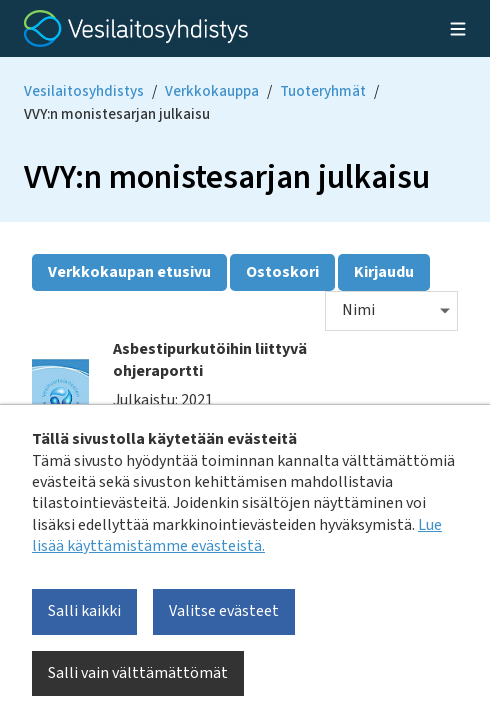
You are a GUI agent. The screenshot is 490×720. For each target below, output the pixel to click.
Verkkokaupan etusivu (129, 272)
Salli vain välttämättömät (138, 673)
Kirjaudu (384, 272)
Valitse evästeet (224, 611)
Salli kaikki (84, 611)
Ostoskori (282, 272)
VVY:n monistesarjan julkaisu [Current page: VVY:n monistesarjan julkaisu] (117, 114)
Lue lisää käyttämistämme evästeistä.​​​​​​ (237, 535)
